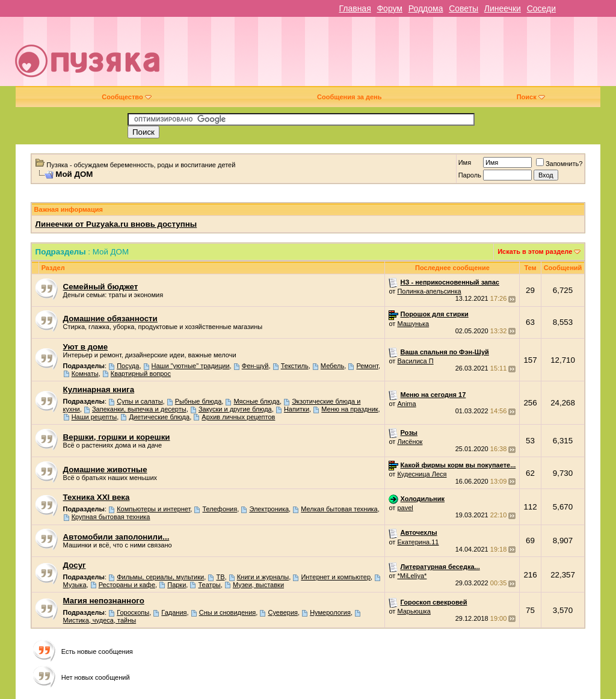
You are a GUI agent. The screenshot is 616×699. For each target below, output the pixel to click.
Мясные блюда (257, 401)
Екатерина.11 (418, 542)
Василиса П (415, 361)
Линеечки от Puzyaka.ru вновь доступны (116, 224)
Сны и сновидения (228, 612)
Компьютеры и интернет (153, 509)
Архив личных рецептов (238, 417)
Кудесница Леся (422, 474)
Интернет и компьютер (336, 577)
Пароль (470, 175)
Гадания (174, 612)
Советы (464, 8)
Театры (210, 585)
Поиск (531, 97)
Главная (355, 8)
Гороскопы (133, 612)
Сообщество (126, 97)
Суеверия (283, 612)
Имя (465, 162)
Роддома (426, 8)
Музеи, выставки (258, 585)
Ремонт (367, 366)
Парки (177, 585)
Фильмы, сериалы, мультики (160, 577)
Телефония (220, 509)
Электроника (269, 509)
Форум (390, 8)
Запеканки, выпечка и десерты (139, 409)
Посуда (128, 366)
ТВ (220, 577)
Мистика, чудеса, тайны (100, 620)
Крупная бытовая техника (111, 517)
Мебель (332, 366)
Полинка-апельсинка (429, 291)
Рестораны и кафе (127, 585)
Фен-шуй (255, 366)
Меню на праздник (350, 409)
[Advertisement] (395, 56)
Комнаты (85, 374)
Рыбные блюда (198, 401)
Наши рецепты (94, 417)
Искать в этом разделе (535, 251)
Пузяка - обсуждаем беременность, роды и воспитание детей (141, 165)
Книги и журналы (263, 577)
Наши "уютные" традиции (191, 366)
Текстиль (295, 366)
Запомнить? (559, 164)
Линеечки (503, 8)
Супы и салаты (140, 401)
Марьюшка (414, 611)
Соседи (541, 8)
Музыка (75, 585)
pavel (405, 508)
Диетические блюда (159, 417)
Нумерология (330, 612)
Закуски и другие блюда (235, 409)
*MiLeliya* (412, 576)
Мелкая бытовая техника (339, 509)
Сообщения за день (349, 97)
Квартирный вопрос (141, 374)
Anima (406, 404)
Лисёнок (410, 442)
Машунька (413, 324)
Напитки (297, 409)
